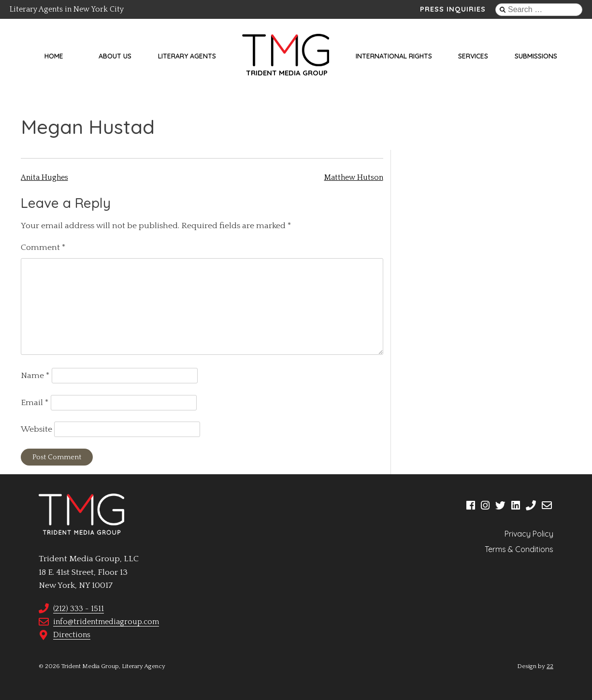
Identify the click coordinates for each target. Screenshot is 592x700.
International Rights (394, 56)
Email (35, 403)
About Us (115, 56)
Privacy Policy (529, 534)
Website (36, 429)
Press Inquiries (453, 9)
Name (35, 376)
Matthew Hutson (354, 177)
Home (54, 56)
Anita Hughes (44, 177)
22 (550, 666)
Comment (43, 248)
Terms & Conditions (519, 549)
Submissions (536, 56)
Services (473, 56)
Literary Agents (187, 56)
